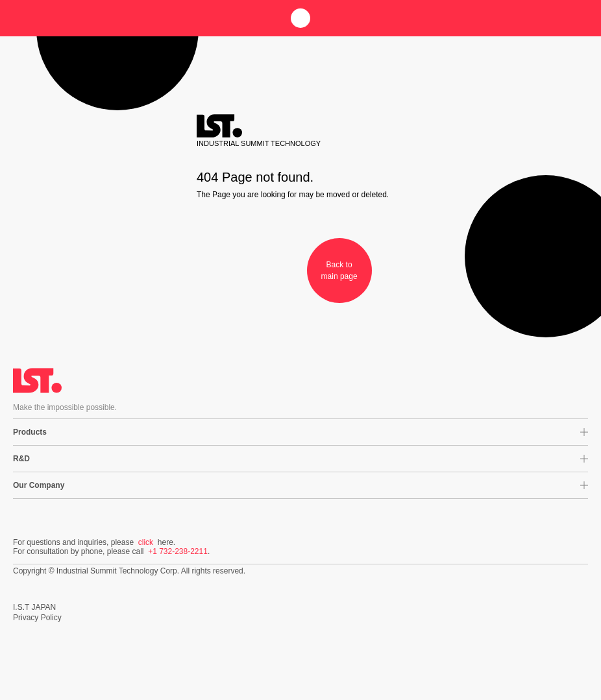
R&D (21, 459)
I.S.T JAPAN (34, 607)
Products (30, 432)
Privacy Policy (37, 618)
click (146, 542)
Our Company (39, 485)
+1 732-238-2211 (178, 551)
